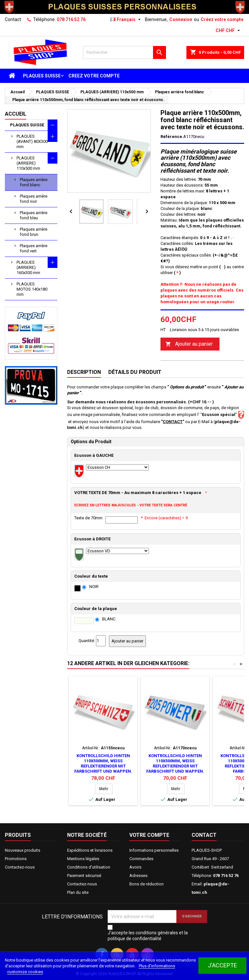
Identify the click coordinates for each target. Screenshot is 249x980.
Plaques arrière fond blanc (34, 182)
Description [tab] (84, 372)
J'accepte (222, 965)
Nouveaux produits (23, 850)
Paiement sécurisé (84, 876)
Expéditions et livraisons (90, 850)
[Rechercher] (124, 52)
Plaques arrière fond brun (34, 232)
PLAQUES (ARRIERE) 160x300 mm (28, 267)
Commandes (141, 859)
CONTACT (173, 422)
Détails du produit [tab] (135, 372)
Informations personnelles (154, 850)
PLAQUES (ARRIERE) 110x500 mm (28, 163)
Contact (13, 19)
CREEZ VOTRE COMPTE (94, 76)
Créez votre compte (222, 19)
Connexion (181, 19)
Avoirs (135, 867)
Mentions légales (83, 859)
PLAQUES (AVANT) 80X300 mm (32, 141)
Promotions (16, 859)
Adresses (138, 876)
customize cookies (25, 972)
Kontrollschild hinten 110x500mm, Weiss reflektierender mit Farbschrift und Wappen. (103, 763)
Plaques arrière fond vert (34, 248)
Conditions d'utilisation (89, 867)
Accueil (16, 114)
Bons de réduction (147, 884)
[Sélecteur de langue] (126, 19)
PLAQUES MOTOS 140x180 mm (32, 289)
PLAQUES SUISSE (42, 76)
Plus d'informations (157, 966)
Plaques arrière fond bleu (34, 215)
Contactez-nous (20, 867)
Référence (171, 137)
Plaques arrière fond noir (34, 199)
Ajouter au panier (189, 344)
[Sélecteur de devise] (229, 30)
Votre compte (149, 835)
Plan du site (78, 892)
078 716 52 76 (71, 19)
